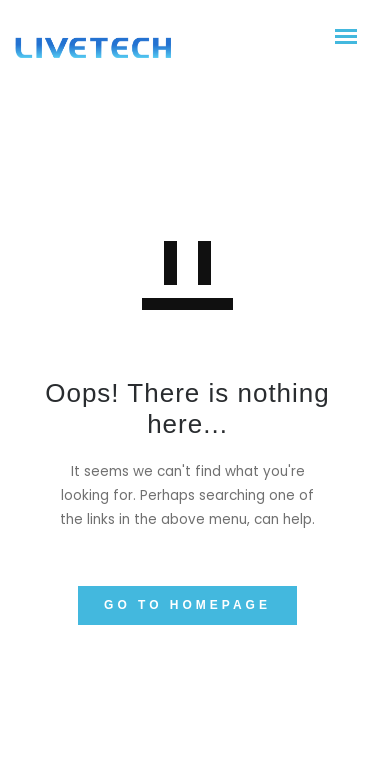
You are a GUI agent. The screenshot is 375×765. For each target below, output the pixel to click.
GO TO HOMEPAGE (187, 605)
